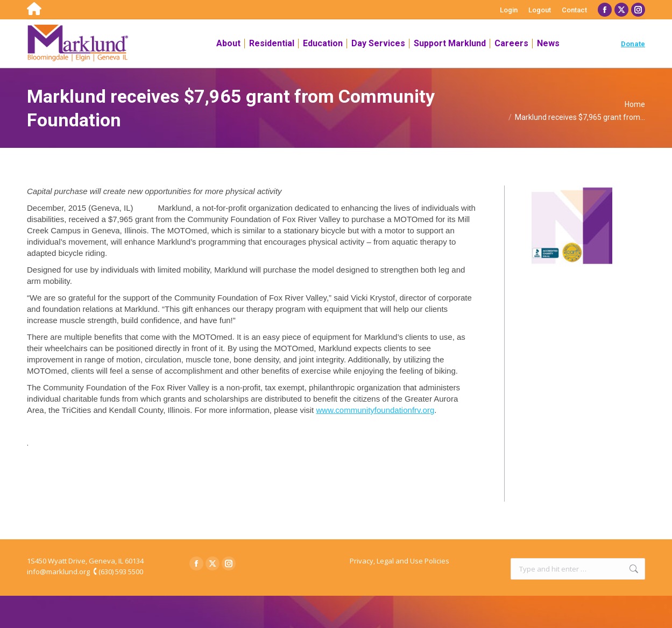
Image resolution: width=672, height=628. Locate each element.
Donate (633, 44)
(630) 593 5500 (121, 572)
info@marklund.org (58, 572)
